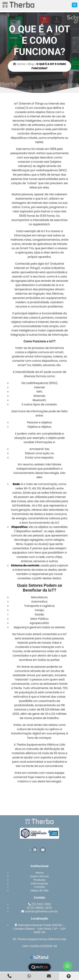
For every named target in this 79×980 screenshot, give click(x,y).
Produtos (39, 880)
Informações (39, 883)
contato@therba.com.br (41, 911)
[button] (75, 5)
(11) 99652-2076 (41, 908)
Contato (40, 887)
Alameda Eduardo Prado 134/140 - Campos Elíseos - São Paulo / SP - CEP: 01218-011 (39, 929)
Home (40, 873)
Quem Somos (39, 876)
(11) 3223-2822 (41, 904)
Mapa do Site (39, 891)
